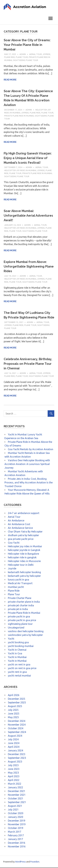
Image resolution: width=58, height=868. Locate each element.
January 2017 (15, 839)
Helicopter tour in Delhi (21, 565)
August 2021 (15, 806)
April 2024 (14, 747)
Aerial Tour (35, 54)
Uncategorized (16, 628)
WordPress (20, 862)
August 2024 (15, 736)
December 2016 (17, 843)
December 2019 (17, 821)
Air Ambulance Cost (19, 524)
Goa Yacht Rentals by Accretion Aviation (31, 450)
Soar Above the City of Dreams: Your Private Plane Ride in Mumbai (27, 45)
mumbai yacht (16, 587)
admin (23, 54)
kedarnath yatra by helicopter (24, 576)
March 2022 (15, 784)
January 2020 (15, 817)
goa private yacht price (21, 539)
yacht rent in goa (17, 672)
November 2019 (17, 825)
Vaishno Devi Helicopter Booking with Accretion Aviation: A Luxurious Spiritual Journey (27, 464)
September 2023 (17, 758)
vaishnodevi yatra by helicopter (25, 635)
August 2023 (15, 762)
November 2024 (17, 725)
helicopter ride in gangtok (22, 558)
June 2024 (14, 743)
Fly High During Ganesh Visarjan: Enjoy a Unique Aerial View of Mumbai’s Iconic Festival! (28, 158)
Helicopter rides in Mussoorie (24, 561)
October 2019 (16, 828)
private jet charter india (21, 606)
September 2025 (17, 703)
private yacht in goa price (22, 620)
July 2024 (13, 740)
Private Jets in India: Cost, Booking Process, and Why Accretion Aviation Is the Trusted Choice (29, 483)
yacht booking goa (18, 643)
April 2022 (14, 780)
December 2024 (17, 721)
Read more (10, 80)
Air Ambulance (16, 521)
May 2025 (13, 718)
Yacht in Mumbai (17, 657)
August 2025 (15, 706)
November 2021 (17, 795)
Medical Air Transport (20, 584)
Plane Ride (10, 58)
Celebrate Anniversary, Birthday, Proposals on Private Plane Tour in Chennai (28, 364)
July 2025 (13, 710)
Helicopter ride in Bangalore (23, 554)
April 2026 (14, 695)
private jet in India (18, 609)
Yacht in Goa (15, 654)
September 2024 (17, 732)
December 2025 (17, 699)
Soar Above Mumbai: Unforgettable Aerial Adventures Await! (28, 216)
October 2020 (16, 814)
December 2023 (17, 754)
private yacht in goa (19, 617)
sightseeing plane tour (26, 60)
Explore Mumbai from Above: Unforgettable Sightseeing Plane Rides (29, 267)
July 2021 (13, 810)
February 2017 (16, 836)
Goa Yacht (14, 543)
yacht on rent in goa (19, 665)
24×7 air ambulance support (24, 513)
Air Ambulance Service (20, 528)
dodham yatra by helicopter (23, 536)
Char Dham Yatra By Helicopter (25, 532)
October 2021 (16, 799)
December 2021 (17, 791)
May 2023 (13, 773)
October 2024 (16, 729)
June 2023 (14, 769)
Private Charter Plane (20, 598)
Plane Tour (22, 58)
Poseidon (35, 862)
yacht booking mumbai (21, 646)
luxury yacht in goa (18, 580)
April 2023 (14, 777)
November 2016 (17, 847)
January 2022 (15, 788)
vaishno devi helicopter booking (26, 632)
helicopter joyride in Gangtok (24, 550)
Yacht (11, 639)
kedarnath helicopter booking (24, 572)
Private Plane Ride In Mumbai (19, 116)
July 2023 (13, 766)
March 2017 (15, 832)
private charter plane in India (24, 602)
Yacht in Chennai (17, 650)
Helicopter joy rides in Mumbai (20, 171)
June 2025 (14, 714)
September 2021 (17, 802)
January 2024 (15, 751)
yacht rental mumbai (19, 676)
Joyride (46, 54)
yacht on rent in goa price (22, 668)
